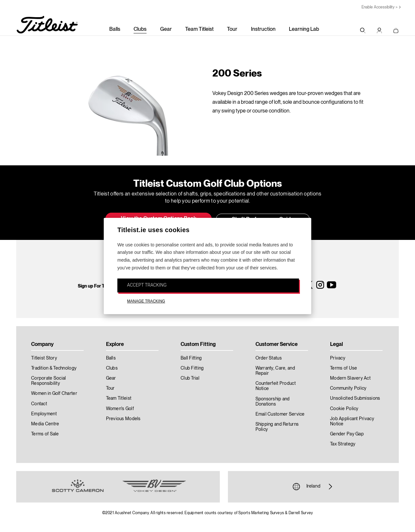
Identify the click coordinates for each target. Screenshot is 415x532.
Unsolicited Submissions (355, 398)
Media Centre (45, 424)
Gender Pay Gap (347, 434)
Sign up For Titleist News (103, 286)
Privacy (338, 358)
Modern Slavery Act (350, 378)
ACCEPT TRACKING (147, 285)
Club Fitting (192, 368)
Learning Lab (304, 30)
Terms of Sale (45, 434)
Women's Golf (120, 409)
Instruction (263, 30)
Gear (166, 30)
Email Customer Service (280, 414)
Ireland (313, 487)
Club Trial (190, 378)
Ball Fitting (191, 358)
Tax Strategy (343, 444)
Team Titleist (199, 30)
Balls (115, 30)
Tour (232, 30)
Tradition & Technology (54, 368)
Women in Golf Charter (54, 394)
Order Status (269, 358)
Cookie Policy (344, 409)
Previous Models (123, 419)
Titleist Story (44, 358)
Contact (39, 404)
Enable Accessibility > (379, 7)
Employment (44, 414)
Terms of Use (344, 368)
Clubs (140, 30)
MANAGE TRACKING (146, 301)
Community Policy (348, 388)
